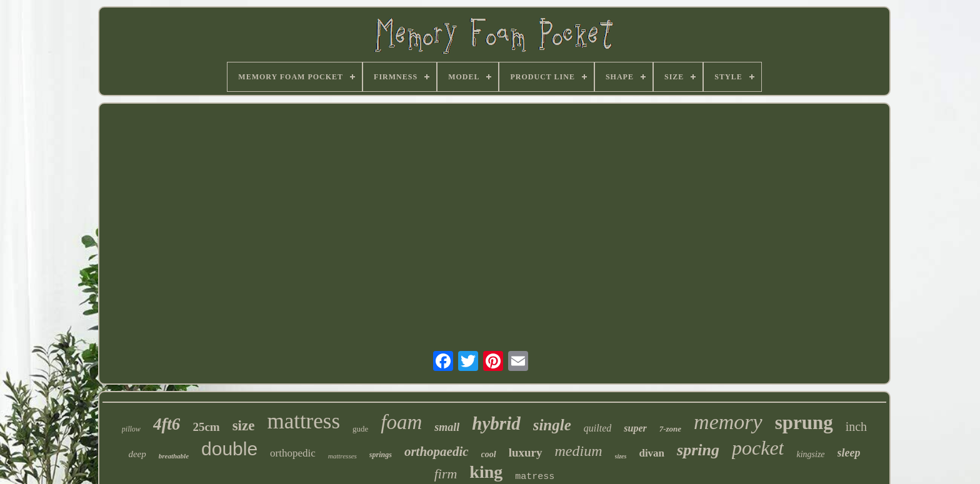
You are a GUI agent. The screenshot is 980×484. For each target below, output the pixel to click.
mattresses (342, 456)
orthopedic (293, 453)
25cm (206, 427)
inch (856, 427)
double (229, 449)
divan (652, 453)
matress (535, 477)
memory (728, 422)
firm (446, 474)
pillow (131, 429)
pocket (758, 448)
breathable (174, 456)
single (552, 425)
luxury (526, 452)
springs (381, 455)
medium (579, 451)
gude (360, 429)
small (447, 427)
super (635, 428)
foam (401, 422)
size (244, 426)
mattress (303, 421)
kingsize (810, 454)
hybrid (496, 423)
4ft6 (167, 424)
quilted (597, 428)
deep (137, 454)
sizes (621, 456)
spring (698, 450)
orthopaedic (437, 452)
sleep (849, 453)
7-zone (670, 429)
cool (489, 454)
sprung (804, 422)
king (486, 472)
